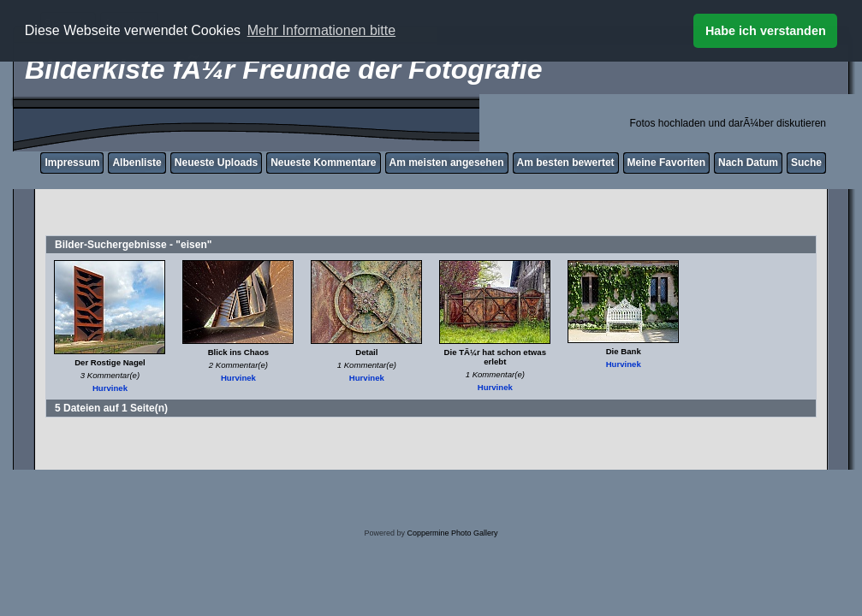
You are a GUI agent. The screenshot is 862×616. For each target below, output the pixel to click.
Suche (806, 163)
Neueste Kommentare (323, 163)
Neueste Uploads (216, 163)
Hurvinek (110, 388)
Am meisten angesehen (447, 163)
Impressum (72, 163)
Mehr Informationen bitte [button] (321, 30)
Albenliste (137, 163)
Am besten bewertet (566, 163)
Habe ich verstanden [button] (766, 31)
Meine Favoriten (666, 163)
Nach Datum (748, 163)
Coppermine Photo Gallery (452, 533)
